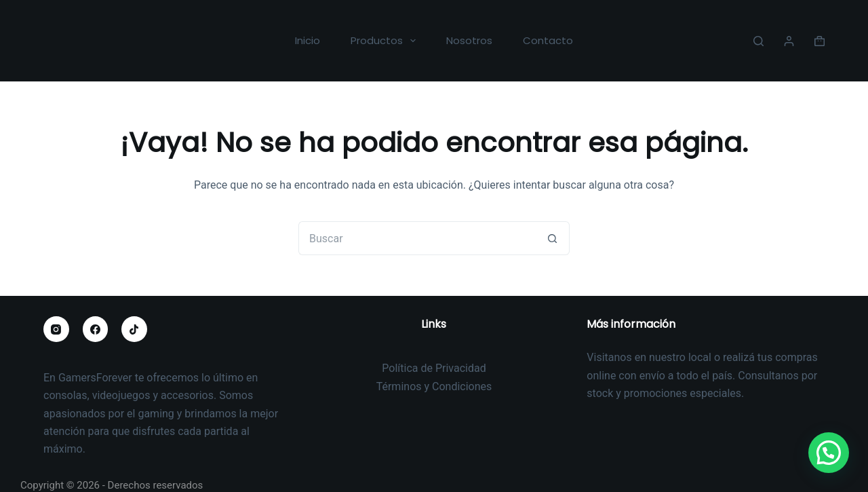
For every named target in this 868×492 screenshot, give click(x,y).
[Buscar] (758, 41)
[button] (829, 453)
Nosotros (469, 40)
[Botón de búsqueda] (553, 238)
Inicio (308, 40)
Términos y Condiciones (434, 386)
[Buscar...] (417, 238)
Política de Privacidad (434, 368)
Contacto (548, 40)
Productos (386, 41)
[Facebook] (96, 329)
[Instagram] (56, 329)
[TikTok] (134, 329)
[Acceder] (789, 41)
